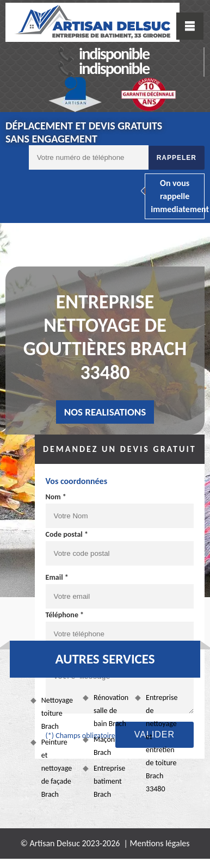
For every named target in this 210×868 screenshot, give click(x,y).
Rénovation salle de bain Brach (110, 711)
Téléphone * (65, 615)
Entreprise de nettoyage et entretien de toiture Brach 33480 (162, 743)
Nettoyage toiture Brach (57, 713)
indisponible (114, 54)
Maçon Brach (104, 746)
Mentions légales (160, 843)
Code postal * (67, 534)
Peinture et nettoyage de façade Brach (57, 768)
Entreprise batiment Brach (109, 781)
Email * (57, 577)
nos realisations (105, 412)
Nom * (56, 497)
